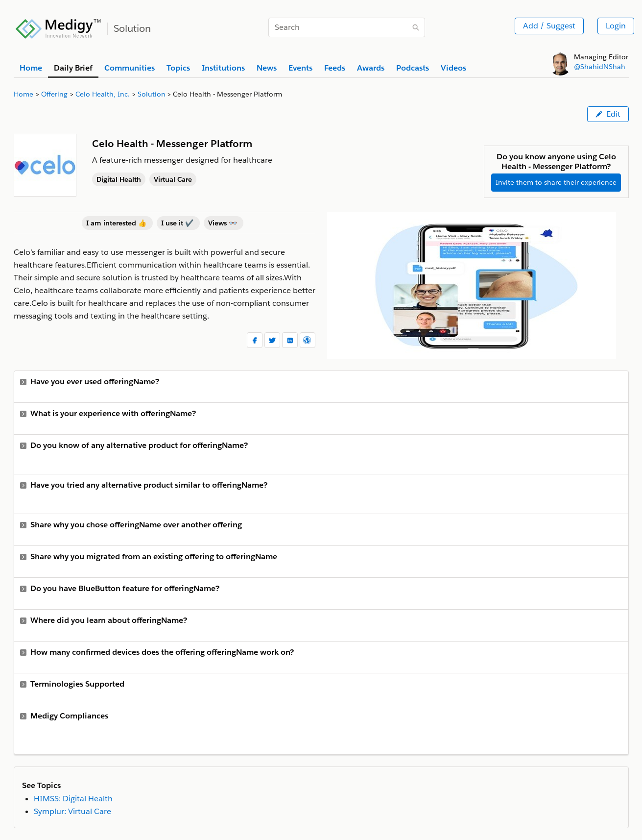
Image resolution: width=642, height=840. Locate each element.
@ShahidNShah (600, 67)
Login (616, 26)
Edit (608, 114)
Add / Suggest (549, 26)
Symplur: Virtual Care (72, 811)
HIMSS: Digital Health (73, 799)
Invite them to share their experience (556, 182)
